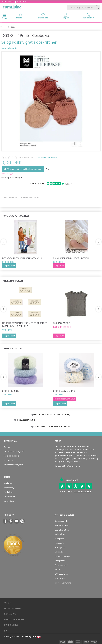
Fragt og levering (11, 456)
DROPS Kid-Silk (10, 391)
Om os (7, 447)
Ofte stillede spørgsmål (14, 451)
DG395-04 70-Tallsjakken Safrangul (22, 258)
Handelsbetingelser (14, 619)
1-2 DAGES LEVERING (26, 420)
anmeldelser (26, 157)
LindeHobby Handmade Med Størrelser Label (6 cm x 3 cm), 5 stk (25, 324)
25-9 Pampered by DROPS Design (71, 258)
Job (6, 630)
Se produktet (9, 266)
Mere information (10, 48)
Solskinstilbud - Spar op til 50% (14, 2)
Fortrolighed (11, 625)
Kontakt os (8, 460)
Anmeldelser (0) (30, 197)
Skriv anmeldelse (49, 157)
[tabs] (89, 17)
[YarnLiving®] (12, 7)
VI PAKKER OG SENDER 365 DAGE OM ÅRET (52, 427)
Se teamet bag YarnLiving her (68, 466)
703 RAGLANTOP (62, 323)
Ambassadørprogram (13, 465)
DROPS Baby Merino (64, 391)
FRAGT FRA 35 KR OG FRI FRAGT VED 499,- (52, 415)
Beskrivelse (10, 197)
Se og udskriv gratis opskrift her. (29, 42)
